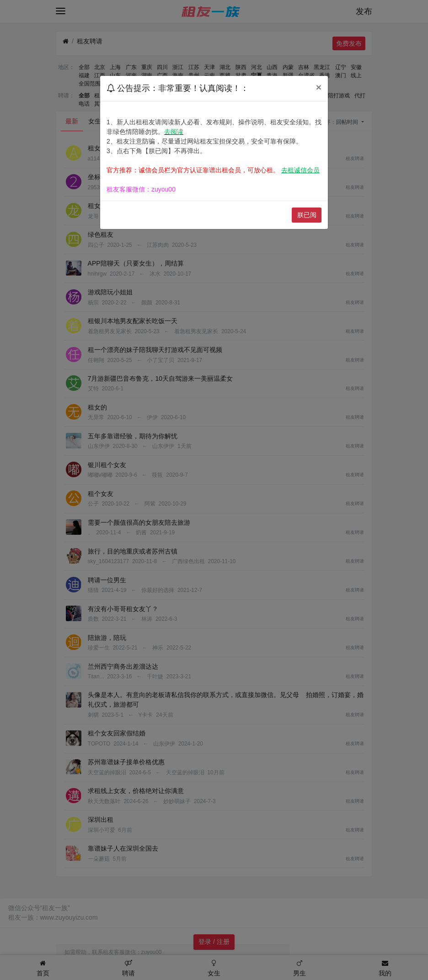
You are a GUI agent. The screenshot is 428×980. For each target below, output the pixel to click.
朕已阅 (307, 215)
